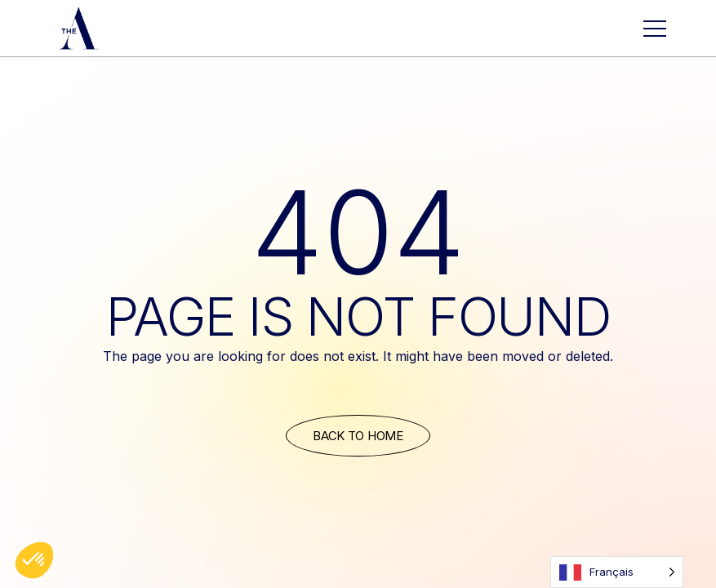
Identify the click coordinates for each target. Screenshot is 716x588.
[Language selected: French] (617, 572)
